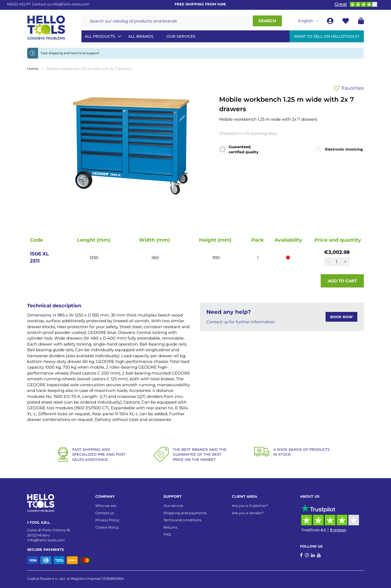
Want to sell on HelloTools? (327, 36)
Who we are (106, 506)
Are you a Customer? (250, 506)
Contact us (105, 513)
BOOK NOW (341, 317)
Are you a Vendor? (248, 513)
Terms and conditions (182, 520)
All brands (141, 36)
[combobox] (167, 21)
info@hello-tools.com (70, 4)
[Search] (267, 21)
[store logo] (46, 28)
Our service (173, 506)
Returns (170, 527)
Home (33, 69)
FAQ (167, 534)
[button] (309, 21)
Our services (181, 36)
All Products (100, 36)
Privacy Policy (107, 520)
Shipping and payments (185, 513)
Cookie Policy (107, 527)
